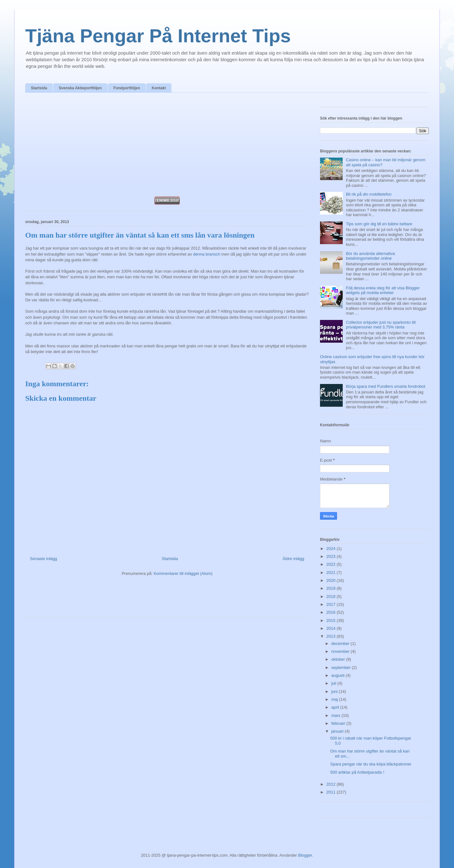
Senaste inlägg (44, 559)
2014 (332, 628)
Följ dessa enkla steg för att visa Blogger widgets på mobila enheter (383, 290)
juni (335, 691)
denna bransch (207, 254)
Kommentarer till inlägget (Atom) (183, 573)
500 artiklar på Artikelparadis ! (357, 772)
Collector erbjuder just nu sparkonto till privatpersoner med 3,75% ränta (381, 325)
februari (339, 723)
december (341, 644)
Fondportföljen (127, 88)
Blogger (305, 855)
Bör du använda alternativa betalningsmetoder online (370, 256)
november (341, 651)
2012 (332, 784)
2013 (332, 636)
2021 (332, 573)
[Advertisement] (167, 146)
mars (337, 715)
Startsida (39, 88)
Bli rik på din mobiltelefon (369, 194)
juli (335, 683)
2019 (332, 588)
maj (335, 699)
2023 (332, 556)
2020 (332, 580)
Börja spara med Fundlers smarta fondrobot (385, 386)
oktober (339, 659)
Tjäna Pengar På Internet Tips (158, 36)
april (336, 707)
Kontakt (159, 88)
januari (338, 731)
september (342, 667)
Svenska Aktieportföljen (80, 88)
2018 (332, 596)
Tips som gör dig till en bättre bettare (379, 224)
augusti (339, 675)
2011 (332, 792)
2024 (332, 549)
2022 (332, 564)
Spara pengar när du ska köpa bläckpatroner (371, 764)
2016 (332, 612)
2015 (332, 620)
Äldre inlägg (293, 559)
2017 (332, 604)
